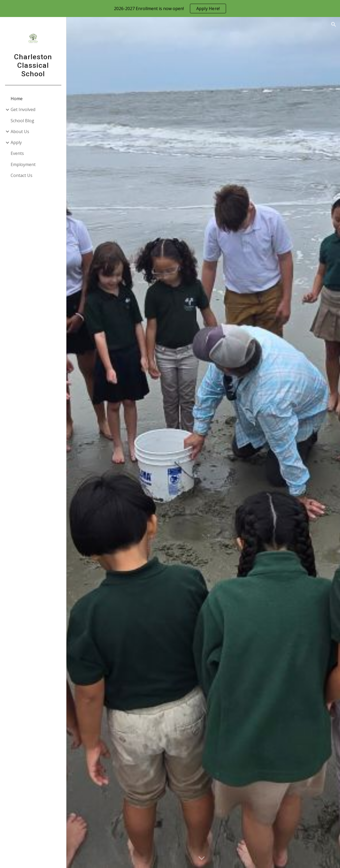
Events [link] (17, 153)
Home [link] (17, 99)
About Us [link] (20, 132)
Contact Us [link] (22, 175)
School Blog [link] (22, 121)
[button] (334, 24)
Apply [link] (16, 142)
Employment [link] (23, 164)
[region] (170, 9)
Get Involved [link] (23, 109)
